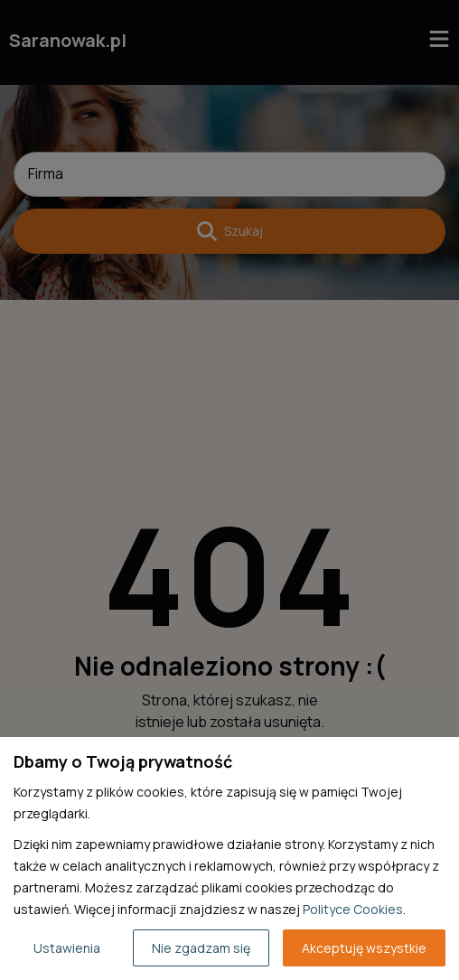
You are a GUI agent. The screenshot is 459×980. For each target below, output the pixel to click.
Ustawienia (67, 948)
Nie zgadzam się (201, 948)
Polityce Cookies (353, 909)
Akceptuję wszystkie (364, 948)
